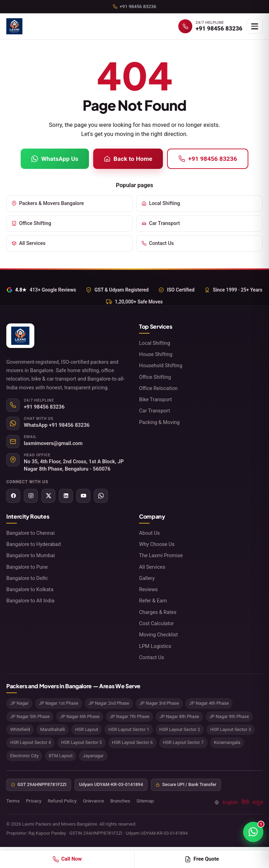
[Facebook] (13, 496)
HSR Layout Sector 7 (183, 742)
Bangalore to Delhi (27, 578)
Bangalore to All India (30, 601)
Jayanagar (93, 756)
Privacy (34, 801)
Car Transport (161, 223)
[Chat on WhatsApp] (253, 832)
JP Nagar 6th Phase (80, 716)
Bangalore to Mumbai (31, 555)
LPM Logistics (155, 646)
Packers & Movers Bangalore (48, 203)
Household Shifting (161, 365)
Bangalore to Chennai (30, 533)
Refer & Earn (153, 601)
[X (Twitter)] (48, 496)
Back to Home (128, 159)
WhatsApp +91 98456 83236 (57, 425)
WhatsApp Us (55, 159)
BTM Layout (61, 756)
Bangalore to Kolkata (30, 589)
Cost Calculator (156, 623)
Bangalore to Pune (27, 567)
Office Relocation (158, 388)
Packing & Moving (159, 422)
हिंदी (245, 802)
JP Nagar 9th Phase (229, 716)
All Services (29, 243)
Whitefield (20, 729)
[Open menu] (255, 26)
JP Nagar (19, 703)
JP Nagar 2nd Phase (109, 703)
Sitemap (145, 801)
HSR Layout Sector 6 (132, 742)
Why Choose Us (157, 544)
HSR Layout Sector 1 (129, 729)
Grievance (94, 801)
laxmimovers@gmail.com (53, 443)
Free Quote (202, 859)
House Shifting (156, 354)
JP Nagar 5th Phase (30, 716)
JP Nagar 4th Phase (209, 703)
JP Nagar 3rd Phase (159, 703)
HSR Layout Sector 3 (230, 729)
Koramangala (227, 742)
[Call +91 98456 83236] (210, 26)
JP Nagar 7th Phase (129, 716)
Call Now (67, 859)
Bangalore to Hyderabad (34, 544)
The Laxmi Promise (161, 555)
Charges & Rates (158, 612)
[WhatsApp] (101, 496)
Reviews (148, 589)
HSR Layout (87, 729)
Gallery (147, 578)
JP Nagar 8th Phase (179, 716)
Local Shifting (161, 203)
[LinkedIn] (66, 496)
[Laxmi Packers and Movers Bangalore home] (14, 26)
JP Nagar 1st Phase (59, 703)
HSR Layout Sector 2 (180, 729)
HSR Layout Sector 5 (81, 742)
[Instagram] (31, 496)
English (230, 802)
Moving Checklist (158, 635)
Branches (120, 801)
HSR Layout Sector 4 (30, 742)
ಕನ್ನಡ (258, 802)
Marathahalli (53, 729)
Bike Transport (156, 399)
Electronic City (24, 756)
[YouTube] (83, 496)
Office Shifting (31, 223)
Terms (13, 801)
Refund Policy (62, 801)
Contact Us (158, 243)
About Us (149, 533)
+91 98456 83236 (208, 159)
